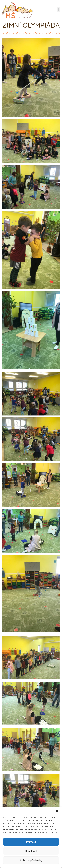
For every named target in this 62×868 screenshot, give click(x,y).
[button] (57, 811)
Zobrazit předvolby (31, 860)
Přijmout (31, 842)
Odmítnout (31, 851)
